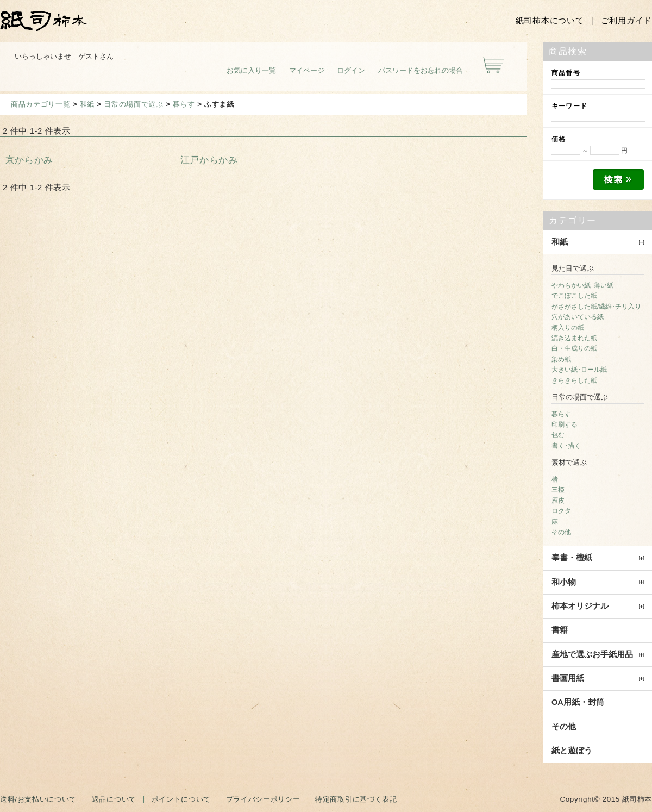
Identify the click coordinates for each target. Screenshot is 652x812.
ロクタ (561, 511)
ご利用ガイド (626, 21)
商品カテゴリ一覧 (40, 104)
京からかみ (29, 160)
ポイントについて (181, 799)
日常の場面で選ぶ (133, 104)
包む (558, 435)
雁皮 (558, 501)
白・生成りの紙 (574, 348)
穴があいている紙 (578, 317)
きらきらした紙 (574, 380)
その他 (561, 532)
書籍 (560, 630)
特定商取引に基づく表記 (356, 799)
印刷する (565, 424)
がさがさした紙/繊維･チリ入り (596, 307)
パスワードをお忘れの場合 (421, 70)
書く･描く (566, 446)
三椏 (558, 490)
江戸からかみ (209, 160)
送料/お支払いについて (38, 799)
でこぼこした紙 (574, 296)
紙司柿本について (550, 21)
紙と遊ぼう (572, 751)
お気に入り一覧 (251, 70)
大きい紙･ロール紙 (579, 370)
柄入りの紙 (568, 328)
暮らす (184, 104)
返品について (114, 799)
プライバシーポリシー (263, 799)
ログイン (351, 70)
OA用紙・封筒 (578, 702)
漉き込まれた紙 (574, 338)
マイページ (307, 70)
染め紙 (561, 359)
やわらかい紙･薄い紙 (582, 285)
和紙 (87, 104)
